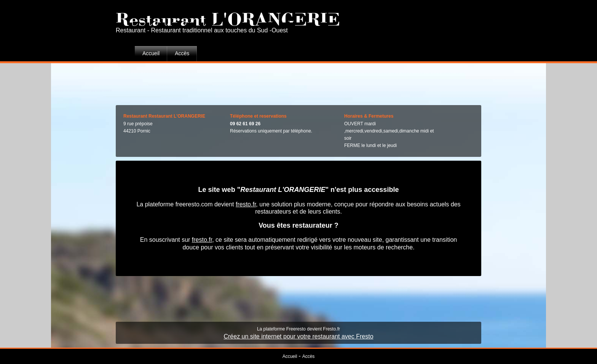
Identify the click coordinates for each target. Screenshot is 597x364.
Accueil (151, 53)
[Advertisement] (298, 82)
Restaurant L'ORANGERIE (228, 17)
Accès (182, 53)
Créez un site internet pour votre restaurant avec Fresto (298, 336)
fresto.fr (246, 204)
